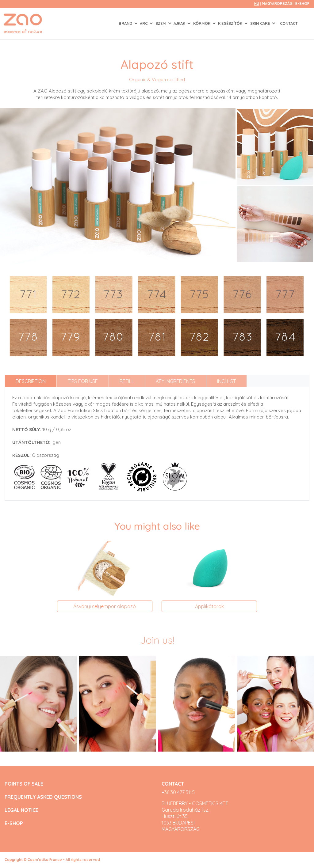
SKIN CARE (261, 23)
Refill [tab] (127, 381)
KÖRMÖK (202, 23)
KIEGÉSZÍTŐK (231, 23)
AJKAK (180, 23)
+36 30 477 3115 (178, 792)
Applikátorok (209, 606)
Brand (126, 23)
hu (257, 4)
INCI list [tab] (226, 381)
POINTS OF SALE (24, 784)
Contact (289, 23)
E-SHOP (302, 4)
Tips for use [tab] (83, 381)
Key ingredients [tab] (175, 381)
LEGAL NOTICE (21, 810)
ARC (144, 23)
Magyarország (278, 4)
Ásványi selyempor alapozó (105, 606)
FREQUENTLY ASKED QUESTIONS (43, 797)
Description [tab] (31, 381)
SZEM (161, 23)
